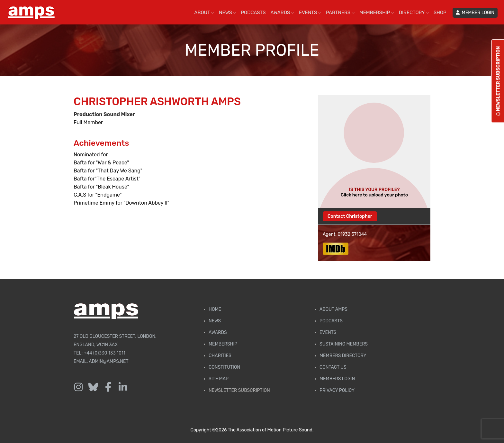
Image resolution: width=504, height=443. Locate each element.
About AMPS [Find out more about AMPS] (333, 309)
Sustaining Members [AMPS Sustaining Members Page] (344, 344)
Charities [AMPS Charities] (220, 356)
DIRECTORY (414, 13)
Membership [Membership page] (223, 344)
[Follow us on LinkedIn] (123, 387)
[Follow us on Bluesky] (93, 387)
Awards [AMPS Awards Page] (218, 332)
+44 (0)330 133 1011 (105, 353)
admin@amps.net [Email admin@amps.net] (108, 361)
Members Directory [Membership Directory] (343, 356)
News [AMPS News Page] (215, 321)
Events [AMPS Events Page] (328, 332)
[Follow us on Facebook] (108, 387)
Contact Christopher (350, 216)
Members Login (337, 379)
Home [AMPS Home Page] (215, 309)
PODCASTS (253, 13)
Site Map (219, 379)
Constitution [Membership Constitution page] (224, 367)
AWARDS (282, 13)
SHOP (440, 13)
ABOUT (204, 13)
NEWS (227, 13)
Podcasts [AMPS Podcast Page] (331, 321)
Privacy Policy (337, 390)
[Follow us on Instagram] (78, 387)
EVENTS (310, 13)
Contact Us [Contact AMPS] (333, 367)
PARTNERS (340, 13)
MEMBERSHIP (377, 13)
